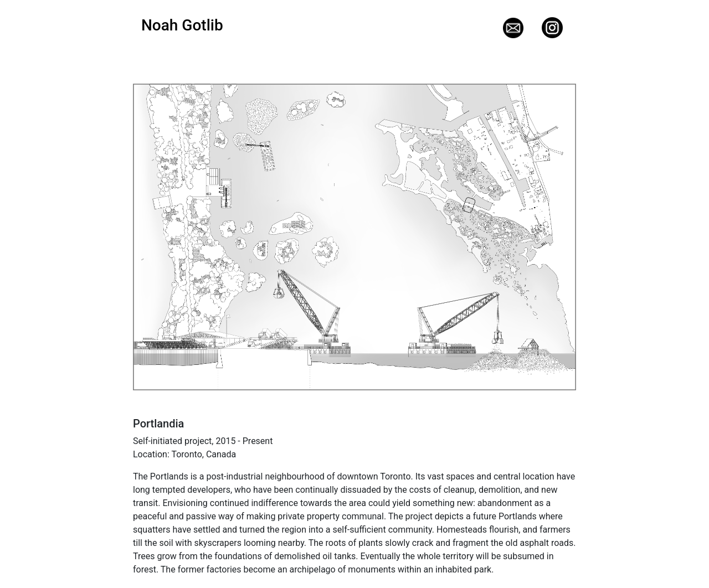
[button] (166, 237)
